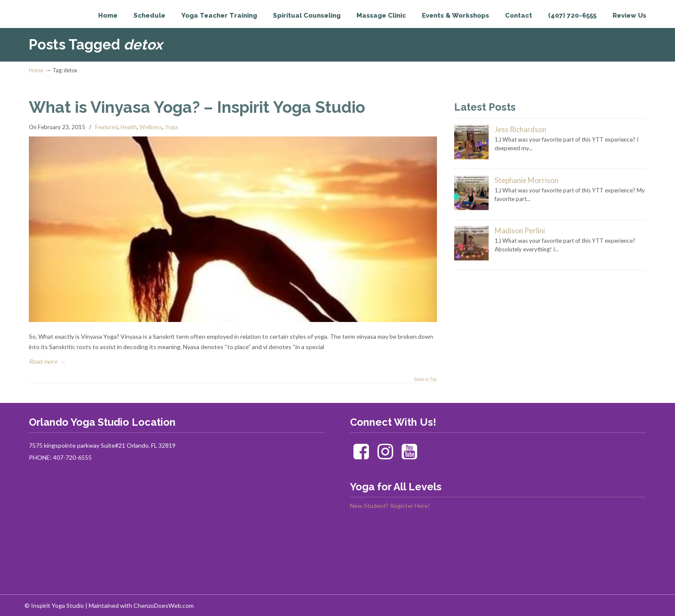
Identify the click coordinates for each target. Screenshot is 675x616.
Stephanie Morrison (526, 180)
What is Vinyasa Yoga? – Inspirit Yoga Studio (197, 107)
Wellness (151, 127)
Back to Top (425, 380)
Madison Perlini (520, 231)
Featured (107, 127)
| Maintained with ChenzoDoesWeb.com (139, 605)
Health (129, 127)
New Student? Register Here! (390, 506)
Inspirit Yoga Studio (64, 24)
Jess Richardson (520, 129)
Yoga (171, 127)
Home (36, 70)
